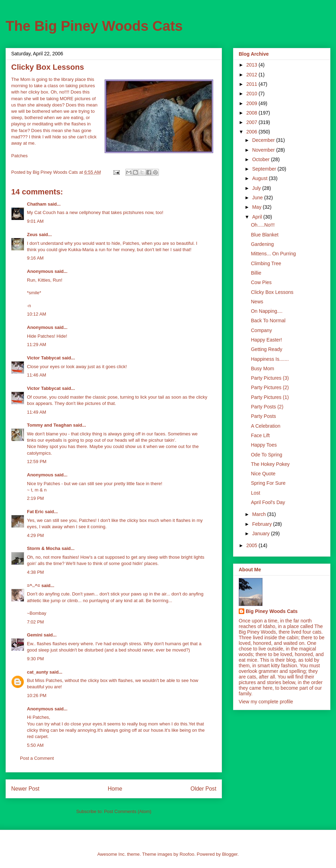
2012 (253, 75)
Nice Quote (263, 474)
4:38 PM (35, 572)
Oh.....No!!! (263, 225)
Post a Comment (37, 758)
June (258, 198)
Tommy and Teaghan (49, 425)
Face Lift (260, 435)
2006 (253, 132)
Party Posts (264, 416)
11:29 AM (37, 345)
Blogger (230, 854)
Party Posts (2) (267, 407)
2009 (253, 103)
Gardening (262, 244)
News (257, 302)
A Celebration (266, 426)
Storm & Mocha (44, 548)
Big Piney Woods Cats (272, 611)
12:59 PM (37, 461)
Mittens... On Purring (273, 254)
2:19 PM (35, 498)
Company (261, 330)
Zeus (32, 235)
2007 (253, 122)
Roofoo (187, 854)
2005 (253, 545)
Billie (256, 273)
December (264, 140)
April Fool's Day (268, 502)
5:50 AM (35, 745)
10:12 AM (37, 314)
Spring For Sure (268, 483)
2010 (253, 94)
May (257, 207)
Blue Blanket (265, 235)
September (265, 169)
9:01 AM (35, 221)
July (257, 188)
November (264, 150)
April (258, 217)
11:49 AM (37, 412)
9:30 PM (35, 659)
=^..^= (34, 585)
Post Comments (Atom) (128, 811)
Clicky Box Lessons (272, 292)
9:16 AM (35, 258)
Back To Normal (268, 321)
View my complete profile (266, 702)
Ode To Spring (267, 455)
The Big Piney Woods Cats (94, 26)
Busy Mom (262, 368)
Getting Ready (267, 349)
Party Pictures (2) (270, 387)
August (260, 178)
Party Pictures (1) (270, 397)
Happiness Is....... (270, 359)
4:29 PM (35, 535)
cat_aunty (38, 672)
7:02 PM (35, 622)
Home (115, 789)
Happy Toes (264, 445)
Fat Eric (35, 512)
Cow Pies (261, 282)
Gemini (35, 635)
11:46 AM (37, 375)
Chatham (37, 204)
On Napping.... (267, 311)
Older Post (203, 789)
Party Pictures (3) (270, 378)
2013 (253, 65)
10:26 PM (37, 695)
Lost (255, 493)
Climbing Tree (266, 263)
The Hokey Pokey (270, 464)
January (261, 533)
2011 (253, 84)
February (262, 524)
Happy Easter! (267, 340)
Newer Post (25, 789)
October (261, 159)
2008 (253, 113)
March (260, 514)
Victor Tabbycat (44, 358)
